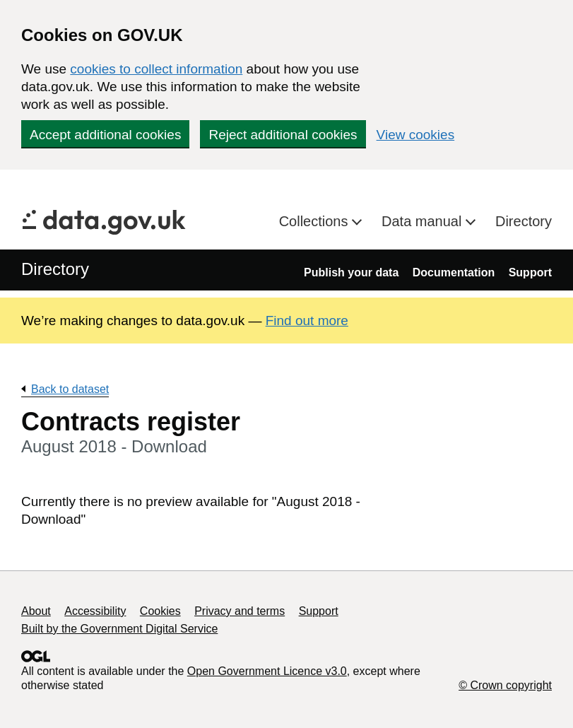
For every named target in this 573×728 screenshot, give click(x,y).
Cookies (160, 611)
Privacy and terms (240, 611)
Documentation (454, 272)
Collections (315, 221)
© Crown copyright (505, 685)
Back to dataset (70, 389)
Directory (524, 221)
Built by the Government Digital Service (119, 629)
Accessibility (95, 611)
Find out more (307, 321)
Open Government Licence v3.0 (267, 671)
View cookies (416, 135)
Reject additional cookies (283, 135)
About (36, 611)
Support (530, 272)
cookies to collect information (156, 69)
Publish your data (351, 272)
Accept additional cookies (105, 135)
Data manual (424, 221)
